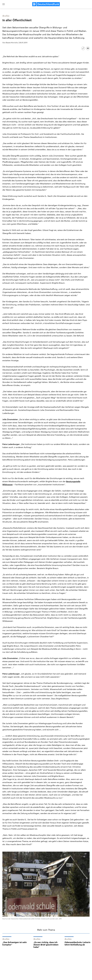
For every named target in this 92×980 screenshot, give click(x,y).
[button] (4, 4)
